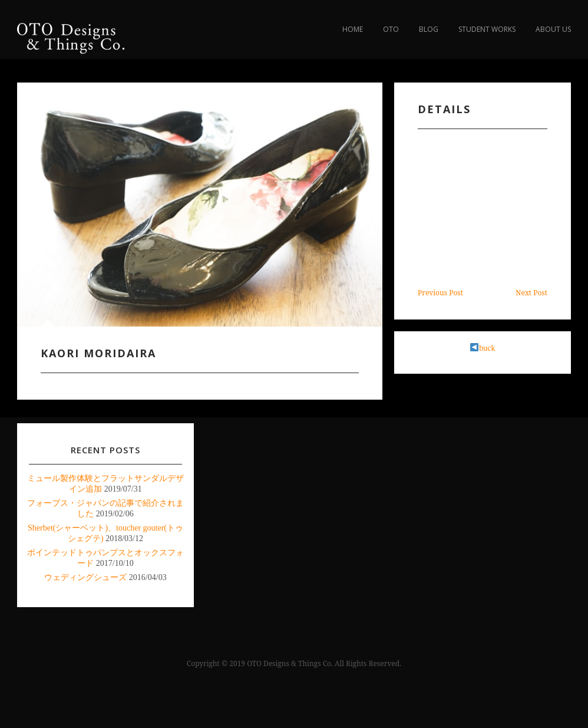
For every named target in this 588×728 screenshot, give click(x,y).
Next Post (531, 293)
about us (553, 29)
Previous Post (440, 293)
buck (483, 348)
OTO (391, 29)
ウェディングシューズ (85, 577)
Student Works (487, 29)
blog (429, 29)
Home (353, 29)
